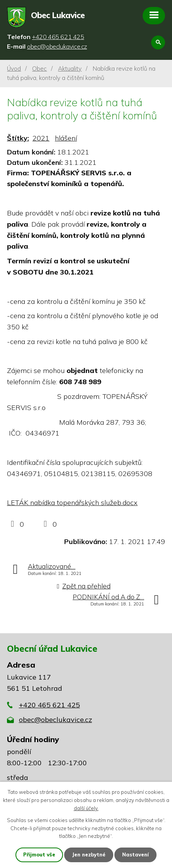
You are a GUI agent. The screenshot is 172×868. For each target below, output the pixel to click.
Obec (39, 69)
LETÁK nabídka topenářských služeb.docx (72, 503)
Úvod (14, 69)
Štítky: (18, 138)
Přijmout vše (39, 854)
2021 (41, 138)
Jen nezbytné (89, 854)
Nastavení (135, 854)
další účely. (86, 808)
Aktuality (70, 69)
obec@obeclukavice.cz (55, 720)
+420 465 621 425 (49, 705)
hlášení (66, 138)
